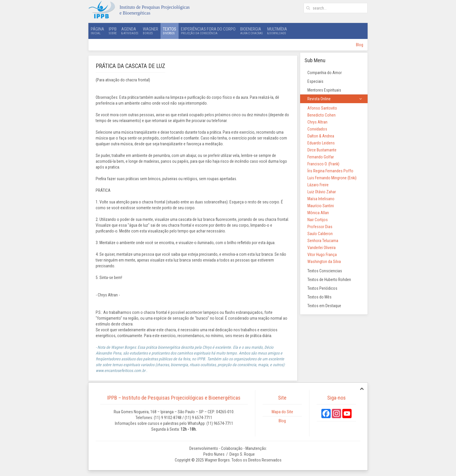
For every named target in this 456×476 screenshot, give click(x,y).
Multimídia (277, 31)
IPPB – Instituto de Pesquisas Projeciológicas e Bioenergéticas (174, 398)
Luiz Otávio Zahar (322, 192)
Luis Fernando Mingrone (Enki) (332, 178)
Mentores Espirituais (324, 90)
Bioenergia (251, 31)
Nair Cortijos (318, 220)
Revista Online (319, 99)
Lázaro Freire (318, 185)
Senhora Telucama (323, 241)
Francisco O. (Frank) (323, 164)
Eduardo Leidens (321, 143)
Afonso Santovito (322, 108)
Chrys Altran (317, 122)
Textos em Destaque (324, 306)
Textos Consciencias (325, 271)
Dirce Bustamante (322, 150)
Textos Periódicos (322, 288)
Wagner (150, 31)
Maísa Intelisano (321, 199)
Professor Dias (320, 227)
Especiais (315, 81)
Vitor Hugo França (322, 255)
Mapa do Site (282, 412)
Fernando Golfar (321, 157)
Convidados (317, 129)
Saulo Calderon (320, 234)
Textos (170, 31)
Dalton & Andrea (321, 136)
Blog (360, 45)
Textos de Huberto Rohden (329, 280)
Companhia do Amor (325, 73)
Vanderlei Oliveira (321, 248)
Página (97, 31)
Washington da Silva (324, 262)
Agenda (130, 31)
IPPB (113, 31)
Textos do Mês (319, 297)
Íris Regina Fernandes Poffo (330, 171)
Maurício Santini (321, 206)
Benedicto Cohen (321, 115)
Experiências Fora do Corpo (208, 31)
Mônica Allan (318, 213)
